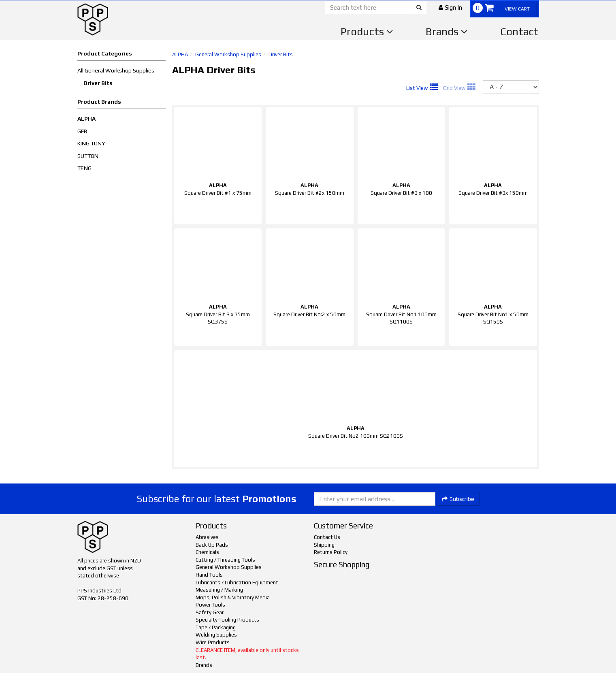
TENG (84, 168)
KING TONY (91, 143)
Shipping (324, 545)
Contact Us (327, 537)
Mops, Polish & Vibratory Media (233, 597)
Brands (447, 32)
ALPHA (86, 119)
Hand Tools (209, 575)
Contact (519, 32)
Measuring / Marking (219, 590)
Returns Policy (331, 552)
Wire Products (213, 642)
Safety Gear (210, 612)
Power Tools (210, 605)
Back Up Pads (212, 545)
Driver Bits (98, 83)
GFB (82, 131)
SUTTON (88, 156)
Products (367, 32)
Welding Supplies (216, 635)
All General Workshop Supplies (116, 70)
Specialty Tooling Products (227, 620)
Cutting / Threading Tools (225, 560)
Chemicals (207, 552)
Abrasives (207, 537)
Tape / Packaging (216, 627)
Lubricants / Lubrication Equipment (237, 582)
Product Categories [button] (105, 53)
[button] (450, 7)
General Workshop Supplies (228, 54)
